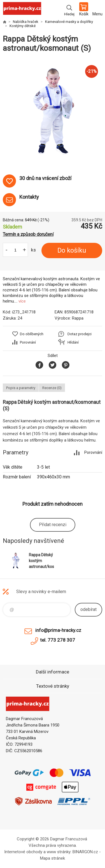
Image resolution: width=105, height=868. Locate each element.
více (22, 301)
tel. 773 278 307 (58, 640)
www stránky (59, 852)
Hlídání (73, 342)
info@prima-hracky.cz (58, 630)
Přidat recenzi (53, 525)
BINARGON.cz (85, 852)
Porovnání (28, 342)
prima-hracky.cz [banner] (22, 10)
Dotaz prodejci (80, 334)
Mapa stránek (53, 858)
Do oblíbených (32, 334)
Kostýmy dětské (23, 26)
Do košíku (72, 250)
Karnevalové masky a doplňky (69, 22)
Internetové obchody (23, 852)
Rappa (78, 318)
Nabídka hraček (26, 22)
